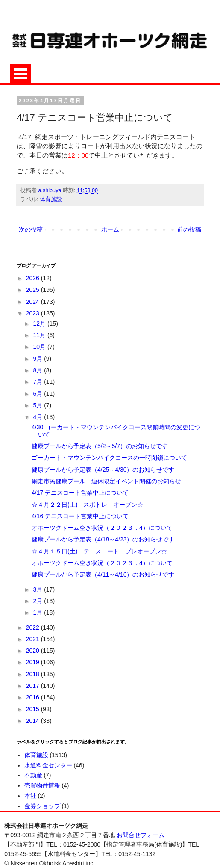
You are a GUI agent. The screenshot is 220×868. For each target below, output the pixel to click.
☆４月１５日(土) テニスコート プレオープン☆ (99, 551)
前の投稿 (189, 229)
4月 (38, 417)
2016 (34, 697)
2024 (34, 302)
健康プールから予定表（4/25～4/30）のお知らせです (103, 470)
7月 (38, 382)
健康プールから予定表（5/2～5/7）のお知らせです (100, 446)
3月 (38, 589)
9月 (38, 359)
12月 (40, 324)
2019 (34, 662)
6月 (38, 394)
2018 (34, 674)
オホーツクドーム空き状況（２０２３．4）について (102, 528)
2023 (34, 313)
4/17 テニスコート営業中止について (80, 493)
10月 (40, 347)
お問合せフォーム (141, 835)
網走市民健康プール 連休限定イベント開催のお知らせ (106, 481)
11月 (40, 335)
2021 (34, 639)
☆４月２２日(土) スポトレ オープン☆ (87, 505)
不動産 (33, 775)
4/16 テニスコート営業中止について (80, 516)
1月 (38, 612)
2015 (34, 709)
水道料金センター (48, 765)
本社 (30, 796)
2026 (34, 278)
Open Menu (21, 74)
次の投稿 (31, 229)
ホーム (110, 229)
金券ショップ (42, 806)
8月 (38, 370)
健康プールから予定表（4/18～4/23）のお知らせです (103, 539)
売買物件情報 (42, 785)
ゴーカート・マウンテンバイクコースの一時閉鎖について (109, 458)
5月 (38, 405)
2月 (38, 601)
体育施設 (51, 199)
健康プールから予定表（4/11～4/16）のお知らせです (103, 574)
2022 (34, 627)
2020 (34, 651)
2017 (34, 686)
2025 (34, 290)
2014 (34, 721)
